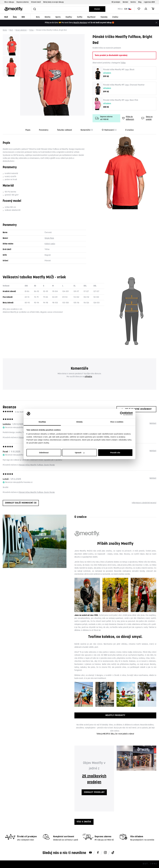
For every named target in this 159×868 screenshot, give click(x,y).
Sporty (58, 17)
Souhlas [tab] (42, 422)
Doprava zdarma (23, 2)
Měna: (120, 9)
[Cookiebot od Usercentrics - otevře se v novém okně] (122, 414)
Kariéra (133, 2)
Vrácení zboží (36, 2)
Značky (115, 17)
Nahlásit (153, 424)
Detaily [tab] (79, 422)
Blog (140, 2)
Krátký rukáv (50, 244)
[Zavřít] (156, 23)
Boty (38, 17)
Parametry (44, 130)
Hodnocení (109, 130)
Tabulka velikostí (65, 130)
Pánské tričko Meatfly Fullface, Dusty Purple (37, 465)
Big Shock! (91, 17)
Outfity (80, 17)
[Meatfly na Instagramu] (105, 853)
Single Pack (49, 238)
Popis (28, 130)
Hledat (97, 9)
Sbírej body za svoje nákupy (53, 2)
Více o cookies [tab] (117, 422)
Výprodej (104, 17)
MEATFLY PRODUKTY (115, 715)
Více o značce (84, 822)
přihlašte (88, 377)
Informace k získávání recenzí (144, 503)
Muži (6, 17)
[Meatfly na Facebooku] (98, 853)
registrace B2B (149, 2)
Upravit (80, 453)
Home (5, 30)
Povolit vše (115, 453)
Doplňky (69, 17)
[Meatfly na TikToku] (113, 853)
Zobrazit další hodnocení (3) (21, 503)
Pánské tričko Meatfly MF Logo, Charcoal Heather (124, 85)
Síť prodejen (116, 2)
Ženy (15, 17)
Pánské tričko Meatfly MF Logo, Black (119, 70)
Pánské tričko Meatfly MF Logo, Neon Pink (121, 100)
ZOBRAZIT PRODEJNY (94, 792)
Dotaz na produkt (147, 118)
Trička (31, 30)
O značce (129, 130)
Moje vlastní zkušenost (136, 409)
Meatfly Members (80, 23)
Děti (23, 17)
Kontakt (125, 2)
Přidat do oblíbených (128, 118)
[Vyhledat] (60, 9)
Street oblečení (21, 30)
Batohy (48, 17)
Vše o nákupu (9, 2)
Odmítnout (44, 453)
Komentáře (87, 130)
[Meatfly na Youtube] (90, 853)
